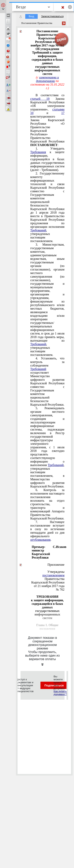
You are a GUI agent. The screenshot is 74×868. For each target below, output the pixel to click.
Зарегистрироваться (52, 16)
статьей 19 (40, 99)
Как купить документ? (60, 693)
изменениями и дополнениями (47, 79)
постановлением (53, 575)
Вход (31, 16)
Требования (38, 152)
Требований (38, 230)
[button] (3, 7)
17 (63, 113)
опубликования (41, 540)
